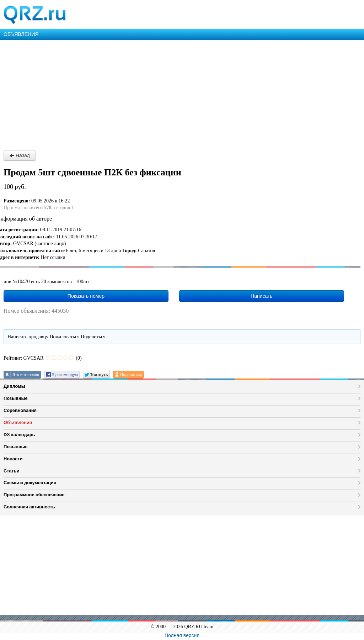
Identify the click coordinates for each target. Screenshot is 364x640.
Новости (13, 459)
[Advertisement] (182, 93)
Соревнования (20, 410)
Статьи (12, 471)
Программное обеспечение (34, 495)
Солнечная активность (29, 507)
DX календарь (19, 435)
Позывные (16, 398)
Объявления (18, 422)
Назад (20, 155)
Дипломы (14, 386)
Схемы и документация (30, 483)
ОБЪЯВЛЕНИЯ (21, 34)
